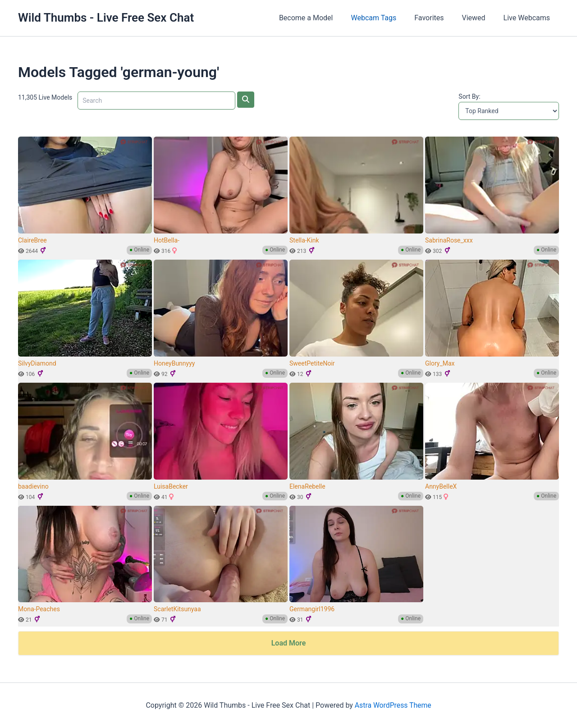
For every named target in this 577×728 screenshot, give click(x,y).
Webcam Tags (386, 18)
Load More (289, 643)
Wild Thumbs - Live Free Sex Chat (106, 18)
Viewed (479, 18)
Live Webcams (529, 18)
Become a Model (322, 18)
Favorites (438, 18)
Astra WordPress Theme (393, 705)
